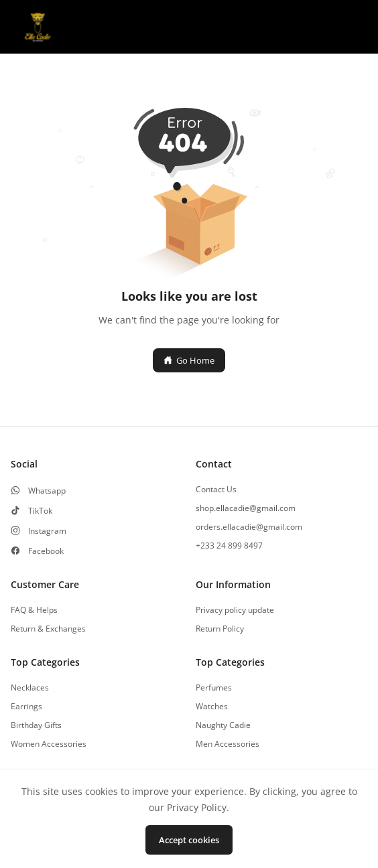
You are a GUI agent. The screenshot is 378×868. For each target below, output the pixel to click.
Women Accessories (49, 744)
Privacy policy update (235, 610)
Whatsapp (47, 491)
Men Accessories (228, 744)
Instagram (47, 531)
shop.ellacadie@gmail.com (246, 508)
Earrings (26, 707)
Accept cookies (189, 840)
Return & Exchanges (48, 629)
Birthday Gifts (36, 725)
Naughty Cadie (223, 725)
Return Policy (220, 629)
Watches (212, 707)
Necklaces (30, 688)
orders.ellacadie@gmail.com (249, 527)
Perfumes (214, 688)
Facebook (46, 551)
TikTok (40, 511)
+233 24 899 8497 (229, 546)
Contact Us (216, 490)
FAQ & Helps (34, 610)
